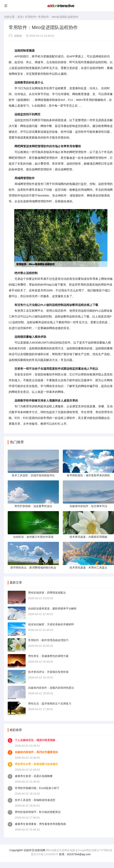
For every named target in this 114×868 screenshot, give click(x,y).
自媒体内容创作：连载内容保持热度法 (51, 688)
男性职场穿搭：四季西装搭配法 (47, 593)
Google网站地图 (87, 850)
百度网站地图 (67, 850)
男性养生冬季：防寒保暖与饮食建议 (36, 764)
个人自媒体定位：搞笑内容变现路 (35, 740)
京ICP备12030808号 (46, 854)
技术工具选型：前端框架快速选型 (35, 800)
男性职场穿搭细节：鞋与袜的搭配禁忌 (38, 812)
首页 (20, 17)
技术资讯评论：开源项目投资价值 (48, 672)
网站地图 (51, 850)
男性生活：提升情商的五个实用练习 (50, 704)
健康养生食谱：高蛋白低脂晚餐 (34, 776)
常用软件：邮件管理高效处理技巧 (48, 640)
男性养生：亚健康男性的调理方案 (48, 656)
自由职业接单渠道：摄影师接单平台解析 (52, 608)
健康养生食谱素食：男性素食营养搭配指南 (40, 824)
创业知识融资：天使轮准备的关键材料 (51, 624)
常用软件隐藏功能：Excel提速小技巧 (37, 788)
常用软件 (30, 17)
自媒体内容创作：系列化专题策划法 (36, 752)
